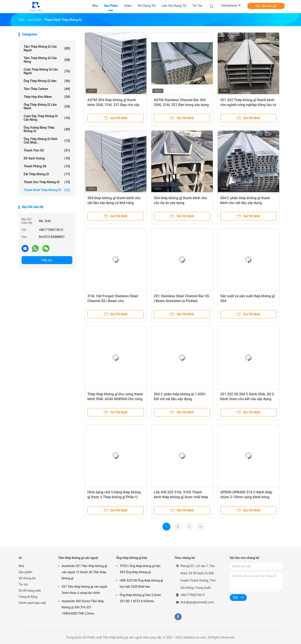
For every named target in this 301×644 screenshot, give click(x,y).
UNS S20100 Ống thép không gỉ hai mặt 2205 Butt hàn (141, 584)
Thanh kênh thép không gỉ (47, 190)
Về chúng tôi (27, 578)
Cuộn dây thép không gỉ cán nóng (47, 118)
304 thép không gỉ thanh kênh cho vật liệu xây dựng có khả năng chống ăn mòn (114, 203)
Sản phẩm (26, 572)
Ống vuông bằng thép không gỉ (47, 129)
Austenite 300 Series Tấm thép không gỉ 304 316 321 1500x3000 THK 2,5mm (83, 607)
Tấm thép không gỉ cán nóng (47, 60)
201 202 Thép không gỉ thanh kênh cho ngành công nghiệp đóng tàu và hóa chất (248, 105)
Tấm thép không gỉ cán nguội (47, 48)
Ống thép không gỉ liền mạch (47, 106)
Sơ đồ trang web (30, 591)
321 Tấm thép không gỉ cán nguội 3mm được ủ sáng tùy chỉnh (85, 590)
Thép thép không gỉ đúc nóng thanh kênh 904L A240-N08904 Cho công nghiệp (115, 399)
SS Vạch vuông (47, 158)
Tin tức (24, 584)
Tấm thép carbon (47, 89)
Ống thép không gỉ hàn (47, 81)
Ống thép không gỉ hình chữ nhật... (47, 141)
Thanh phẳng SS (47, 166)
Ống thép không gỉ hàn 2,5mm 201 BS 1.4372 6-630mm (140, 598)
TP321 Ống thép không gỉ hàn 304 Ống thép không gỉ (140, 569)
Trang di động (28, 597)
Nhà (21, 566)
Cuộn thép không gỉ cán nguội (47, 71)
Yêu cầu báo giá (266, 6)
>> (201, 527)
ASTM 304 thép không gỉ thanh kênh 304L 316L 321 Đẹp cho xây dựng (114, 105)
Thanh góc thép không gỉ (47, 182)
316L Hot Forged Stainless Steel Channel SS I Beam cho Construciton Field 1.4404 (113, 301)
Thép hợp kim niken (47, 97)
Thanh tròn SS (47, 150)
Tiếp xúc (47, 260)
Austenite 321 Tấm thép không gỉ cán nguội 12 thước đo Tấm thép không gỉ (84, 572)
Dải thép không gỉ (47, 174)
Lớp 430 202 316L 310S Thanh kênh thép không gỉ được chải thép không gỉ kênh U (181, 497)
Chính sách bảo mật (32, 603)
